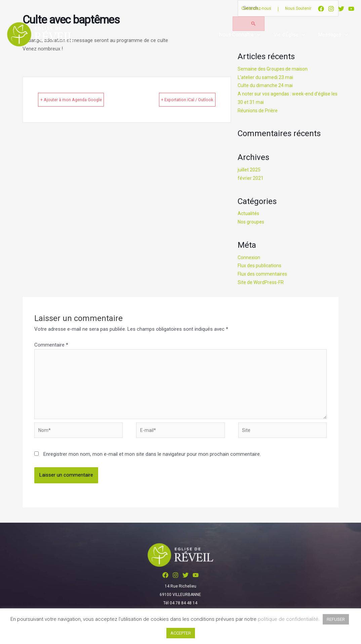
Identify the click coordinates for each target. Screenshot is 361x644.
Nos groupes (252, 223)
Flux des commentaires (264, 275)
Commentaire (51, 346)
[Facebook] (321, 9)
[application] (265, 35)
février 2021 (251, 178)
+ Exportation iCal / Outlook (175, 99)
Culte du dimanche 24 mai (266, 86)
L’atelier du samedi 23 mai (266, 78)
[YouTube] (351, 9)
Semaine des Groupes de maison (274, 70)
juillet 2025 (249, 170)
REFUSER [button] (336, 619)
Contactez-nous (256, 8)
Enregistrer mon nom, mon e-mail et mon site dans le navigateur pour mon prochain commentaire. (152, 461)
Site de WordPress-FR (262, 283)
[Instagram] (331, 9)
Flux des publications (261, 266)
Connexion (249, 258)
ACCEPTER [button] (181, 633)
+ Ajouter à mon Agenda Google (83, 99)
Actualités (249, 214)
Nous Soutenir (298, 8)
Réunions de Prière (258, 111)
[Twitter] (341, 9)
